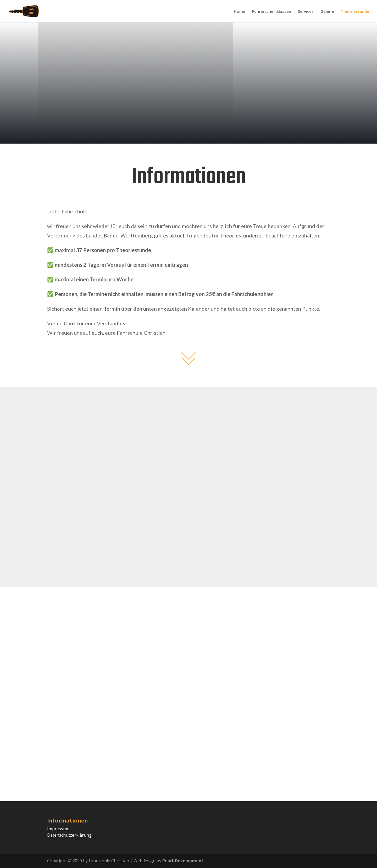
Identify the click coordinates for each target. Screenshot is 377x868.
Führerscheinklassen (272, 12)
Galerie (327, 12)
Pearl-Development (183, 861)
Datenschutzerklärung (69, 835)
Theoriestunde (355, 12)
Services (306, 12)
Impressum (58, 829)
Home (240, 12)
